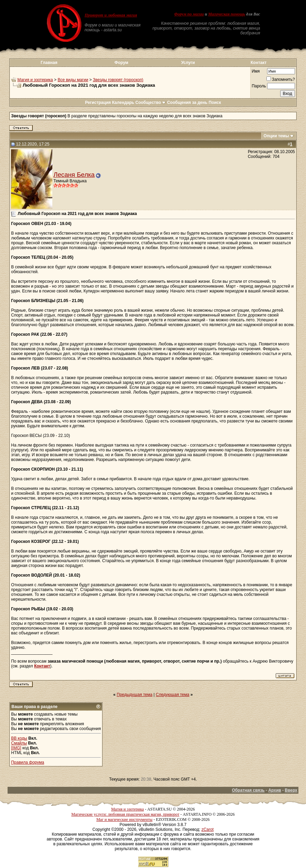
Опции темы (276, 136)
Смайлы (19, 743)
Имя (256, 71)
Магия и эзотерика (35, 80)
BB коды (19, 738)
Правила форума (28, 762)
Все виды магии (73, 80)
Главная (49, 63)
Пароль (259, 86)
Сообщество (151, 103)
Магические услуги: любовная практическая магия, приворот (125, 814)
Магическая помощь (227, 14)
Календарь (123, 103)
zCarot (207, 829)
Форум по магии (189, 14)
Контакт (258, 63)
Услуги (188, 63)
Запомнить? (281, 79)
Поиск (215, 103)
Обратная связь (248, 790)
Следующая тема (173, 695)
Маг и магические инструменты (124, 819)
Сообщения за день (187, 103)
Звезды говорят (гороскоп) (118, 80)
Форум (121, 63)
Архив (275, 790)
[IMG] (16, 748)
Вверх (291, 790)
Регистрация (98, 103)
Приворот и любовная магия (111, 15)
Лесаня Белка (74, 175)
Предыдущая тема (135, 695)
